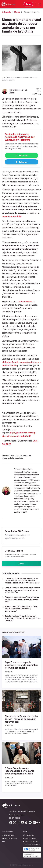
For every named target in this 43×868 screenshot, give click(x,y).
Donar (28, 4)
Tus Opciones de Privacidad (32, 849)
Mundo (17, 12)
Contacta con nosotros (17, 815)
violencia (18, 456)
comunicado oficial (12, 217)
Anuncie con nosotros (9, 838)
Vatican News (25, 302)
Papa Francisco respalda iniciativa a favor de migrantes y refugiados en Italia (21, 667)
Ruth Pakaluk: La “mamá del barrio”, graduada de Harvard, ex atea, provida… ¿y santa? (23, 620)
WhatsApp (22, 156)
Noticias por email (8, 835)
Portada (6, 12)
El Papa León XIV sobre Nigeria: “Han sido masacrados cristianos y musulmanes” (21, 610)
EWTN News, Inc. (30, 811)
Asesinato (19, 459)
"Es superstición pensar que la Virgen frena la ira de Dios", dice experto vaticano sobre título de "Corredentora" (23, 582)
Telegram (21, 163)
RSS (3, 841)
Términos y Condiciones (32, 845)
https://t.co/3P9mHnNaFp (22, 433)
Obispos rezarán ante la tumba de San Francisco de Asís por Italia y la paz (21, 720)
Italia (12, 456)
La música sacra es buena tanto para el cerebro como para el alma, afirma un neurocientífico (22, 591)
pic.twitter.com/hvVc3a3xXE (17, 437)
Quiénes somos (29, 835)
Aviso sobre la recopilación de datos (31, 855)
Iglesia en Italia (8, 459)
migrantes (27, 456)
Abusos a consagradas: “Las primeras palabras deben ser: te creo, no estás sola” (22, 601)
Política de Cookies (30, 838)
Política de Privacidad (31, 841)
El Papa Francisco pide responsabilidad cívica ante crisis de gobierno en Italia (19, 772)
